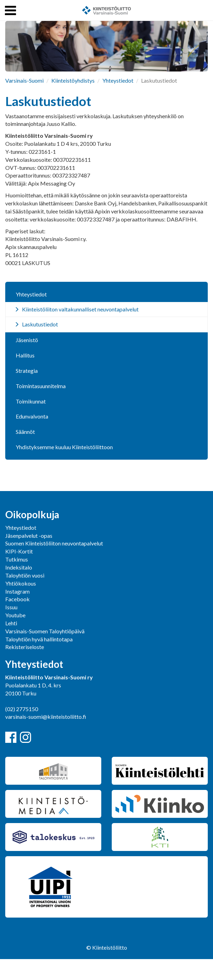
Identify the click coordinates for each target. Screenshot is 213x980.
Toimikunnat (31, 401)
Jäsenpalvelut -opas (29, 536)
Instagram (17, 591)
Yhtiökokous (21, 583)
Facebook (17, 599)
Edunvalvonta (32, 416)
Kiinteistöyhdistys (73, 80)
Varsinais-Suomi (24, 80)
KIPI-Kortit (19, 551)
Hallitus (25, 355)
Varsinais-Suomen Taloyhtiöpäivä (45, 631)
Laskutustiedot (40, 324)
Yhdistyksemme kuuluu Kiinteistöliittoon (64, 447)
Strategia (27, 371)
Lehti (11, 623)
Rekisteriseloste (25, 647)
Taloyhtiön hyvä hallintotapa (39, 639)
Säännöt (25, 432)
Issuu (11, 607)
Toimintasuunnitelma (41, 386)
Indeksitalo (19, 567)
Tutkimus (17, 559)
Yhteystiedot (118, 80)
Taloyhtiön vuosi (25, 575)
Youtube (15, 615)
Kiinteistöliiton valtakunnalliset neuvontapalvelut (80, 309)
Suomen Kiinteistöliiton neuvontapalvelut (54, 543)
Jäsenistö (27, 340)
